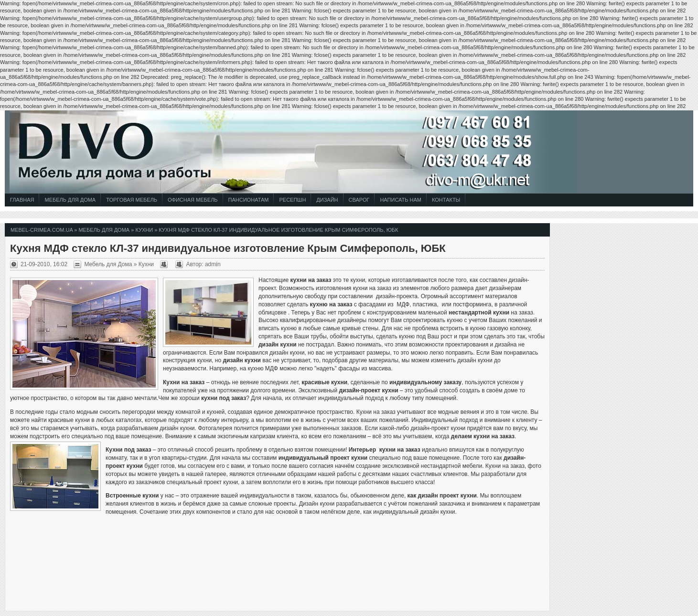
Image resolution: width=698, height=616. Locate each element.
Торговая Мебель (132, 200)
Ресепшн (292, 200)
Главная (22, 200)
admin (213, 264)
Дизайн (327, 200)
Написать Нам (401, 200)
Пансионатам (249, 200)
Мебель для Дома (70, 200)
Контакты (446, 200)
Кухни (144, 230)
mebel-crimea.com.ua (42, 230)
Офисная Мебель (193, 200)
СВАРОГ (359, 200)
